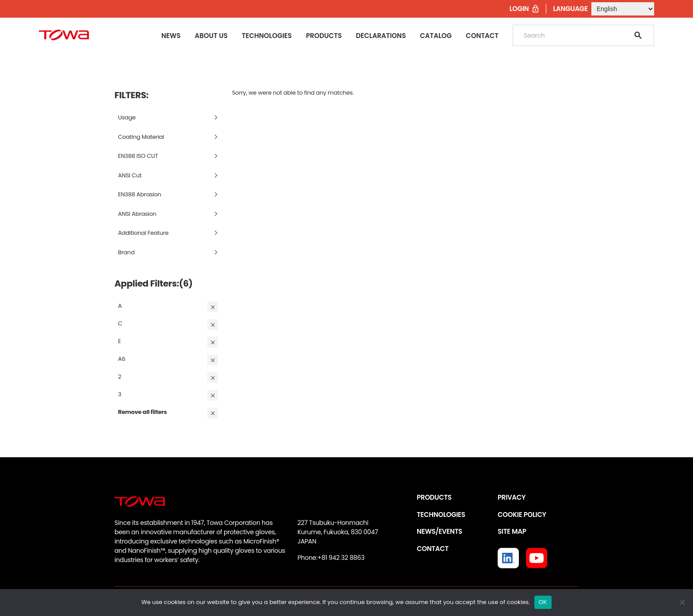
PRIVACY (512, 497)
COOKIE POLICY (522, 515)
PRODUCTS (434, 497)
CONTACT (433, 549)
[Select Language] (623, 9)
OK (543, 602)
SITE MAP (512, 531)
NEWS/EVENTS (440, 531)
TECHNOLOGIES (441, 515)
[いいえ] (682, 602)
